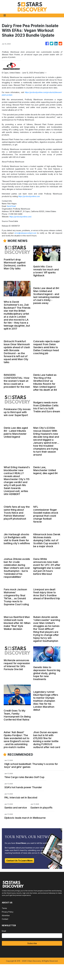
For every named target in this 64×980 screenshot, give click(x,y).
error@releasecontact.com (25, 233)
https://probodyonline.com (29, 196)
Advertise (6, 915)
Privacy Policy (8, 912)
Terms (4, 908)
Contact (5, 919)
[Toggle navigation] (5, 15)
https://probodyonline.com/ (20, 217)
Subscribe (32, 943)
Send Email (11, 206)
